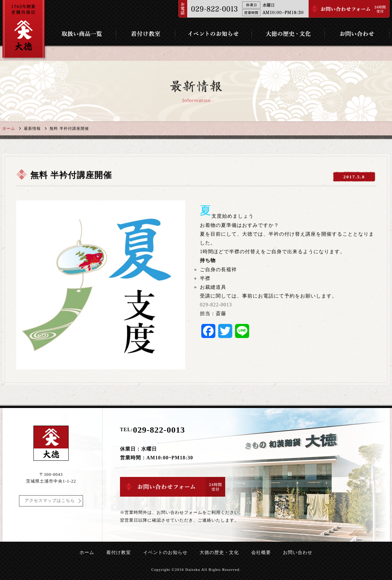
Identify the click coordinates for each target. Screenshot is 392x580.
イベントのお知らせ (165, 552)
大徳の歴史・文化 (219, 552)
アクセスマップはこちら (50, 501)
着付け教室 (119, 552)
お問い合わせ (298, 552)
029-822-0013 (216, 305)
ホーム (9, 128)
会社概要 (261, 552)
